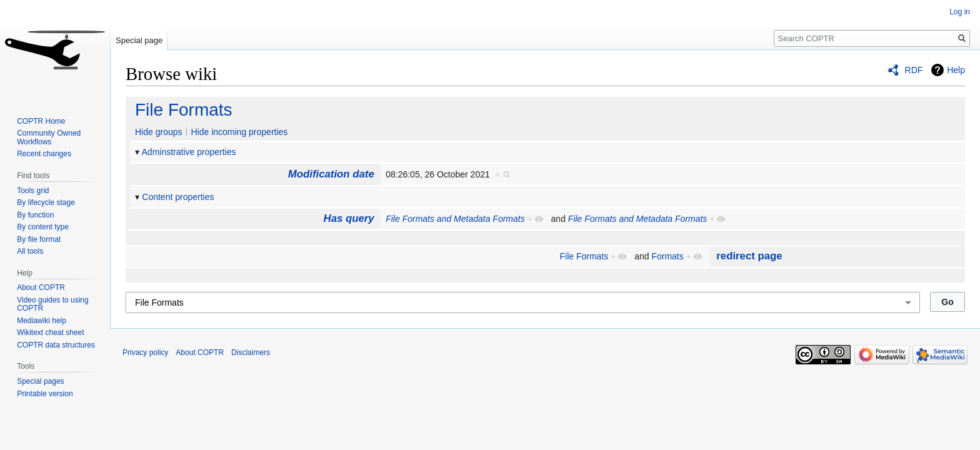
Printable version (45, 394)
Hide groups (159, 132)
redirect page (749, 256)
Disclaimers (251, 352)
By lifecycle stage (46, 202)
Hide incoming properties (239, 132)
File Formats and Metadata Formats (455, 219)
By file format (39, 239)
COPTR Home (41, 121)
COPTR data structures (56, 345)
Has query (349, 218)
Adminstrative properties (189, 152)
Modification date (331, 174)
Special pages (40, 381)
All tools (30, 251)
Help (956, 70)
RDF (914, 70)
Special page (139, 40)
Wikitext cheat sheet (50, 332)
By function (35, 215)
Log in (960, 12)
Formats (667, 256)
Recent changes (44, 154)
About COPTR (41, 287)
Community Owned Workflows (49, 137)
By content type (43, 227)
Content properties (178, 197)
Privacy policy (145, 352)
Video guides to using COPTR (53, 304)
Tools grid (33, 191)
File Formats (184, 110)
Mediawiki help (42, 321)
